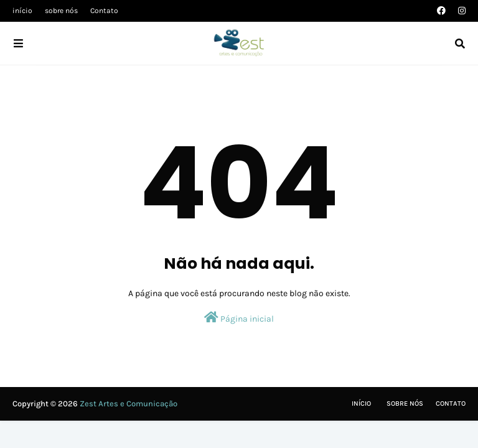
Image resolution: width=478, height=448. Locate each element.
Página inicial (239, 318)
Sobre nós (405, 404)
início (22, 11)
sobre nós (61, 11)
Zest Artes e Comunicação (129, 404)
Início (361, 404)
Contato (104, 11)
